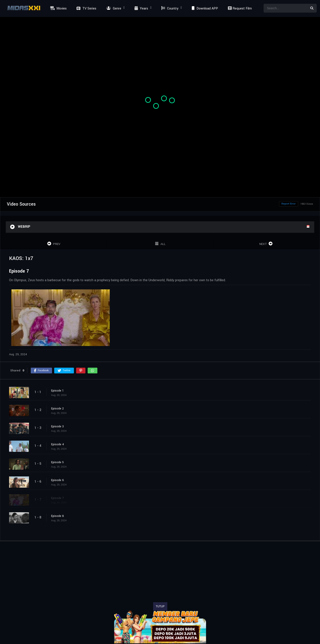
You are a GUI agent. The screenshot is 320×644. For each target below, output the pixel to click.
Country (169, 9)
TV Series (86, 9)
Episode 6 (58, 480)
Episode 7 (57, 498)
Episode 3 (57, 426)
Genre (113, 9)
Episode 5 (57, 462)
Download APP (204, 9)
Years (141, 9)
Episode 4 (58, 444)
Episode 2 (57, 409)
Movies (58, 9)
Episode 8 (58, 516)
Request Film (239, 9)
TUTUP (160, 606)
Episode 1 (57, 391)
